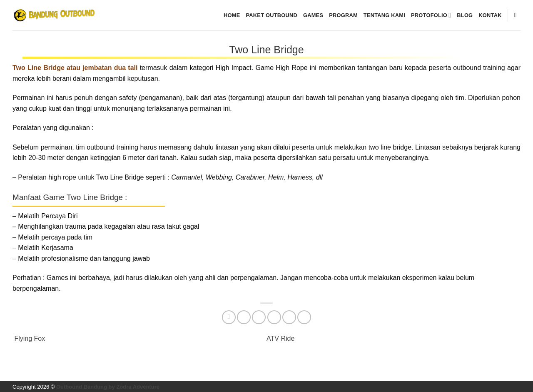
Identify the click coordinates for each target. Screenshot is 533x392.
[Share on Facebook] (229, 317)
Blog (465, 15)
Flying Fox (29, 338)
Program (343, 15)
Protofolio (431, 15)
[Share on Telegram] (304, 317)
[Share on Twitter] (244, 317)
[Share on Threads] (259, 317)
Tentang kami (384, 15)
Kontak (490, 15)
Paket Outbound (272, 15)
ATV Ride (281, 338)
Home (232, 15)
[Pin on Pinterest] (289, 317)
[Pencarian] (517, 15)
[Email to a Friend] (274, 317)
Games (313, 15)
